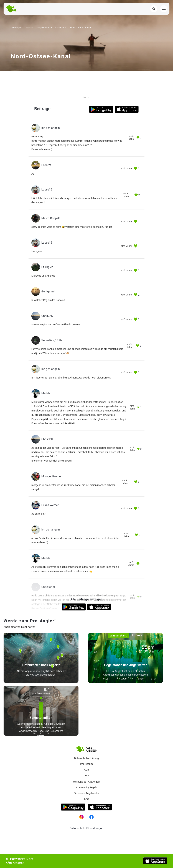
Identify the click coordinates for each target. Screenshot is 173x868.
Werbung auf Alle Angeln (87, 782)
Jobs (87, 775)
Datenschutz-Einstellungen (86, 828)
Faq (86, 799)
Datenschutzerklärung (86, 758)
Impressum (86, 764)
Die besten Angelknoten (87, 793)
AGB (86, 770)
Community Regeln (87, 787)
